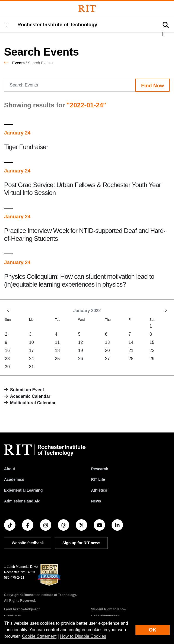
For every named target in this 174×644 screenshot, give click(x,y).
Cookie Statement (39, 636)
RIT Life (98, 479)
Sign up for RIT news (81, 543)
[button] (7, 25)
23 (7, 359)
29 (152, 359)
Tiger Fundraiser (26, 147)
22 (152, 350)
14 (131, 342)
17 (31, 350)
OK (153, 630)
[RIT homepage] (45, 450)
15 (152, 342)
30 (7, 367)
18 (57, 350)
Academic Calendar (30, 396)
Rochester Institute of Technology (57, 25)
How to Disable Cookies (83, 636)
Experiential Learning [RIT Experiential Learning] (23, 490)
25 (57, 359)
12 (81, 342)
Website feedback (28, 543)
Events (18, 63)
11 (57, 342)
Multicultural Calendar (33, 403)
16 (7, 350)
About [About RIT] (10, 469)
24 (31, 359)
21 (131, 350)
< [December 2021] (8, 311)
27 (107, 359)
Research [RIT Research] (100, 469)
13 (107, 342)
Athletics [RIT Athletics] (99, 490)
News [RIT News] (96, 501)
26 (81, 359)
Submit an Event (27, 390)
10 (31, 342)
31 (31, 367)
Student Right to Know (109, 609)
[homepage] (8, 63)
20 (107, 350)
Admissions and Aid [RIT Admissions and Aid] (22, 501)
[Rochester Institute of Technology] (87, 9)
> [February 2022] (166, 311)
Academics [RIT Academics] (14, 479)
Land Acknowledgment (22, 609)
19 (81, 350)
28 (131, 359)
